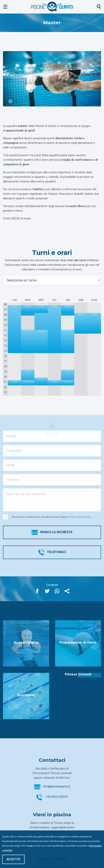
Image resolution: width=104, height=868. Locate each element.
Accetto (13, 859)
